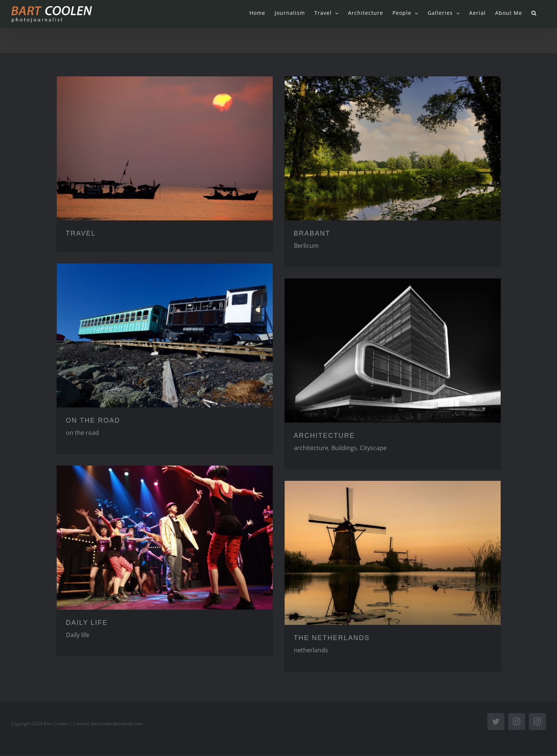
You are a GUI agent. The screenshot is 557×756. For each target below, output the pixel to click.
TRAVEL (81, 233)
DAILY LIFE (87, 623)
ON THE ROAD (93, 420)
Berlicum (306, 246)
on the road (82, 433)
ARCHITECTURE (324, 436)
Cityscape (373, 448)
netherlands (311, 650)
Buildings (344, 448)
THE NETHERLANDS (332, 638)
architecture (311, 448)
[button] (534, 13)
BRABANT (312, 233)
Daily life (78, 635)
